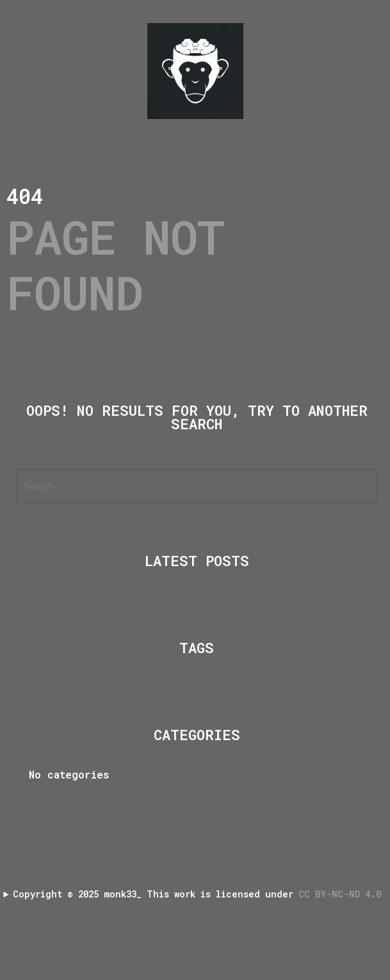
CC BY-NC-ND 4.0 (342, 894)
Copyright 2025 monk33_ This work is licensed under (199, 894)
